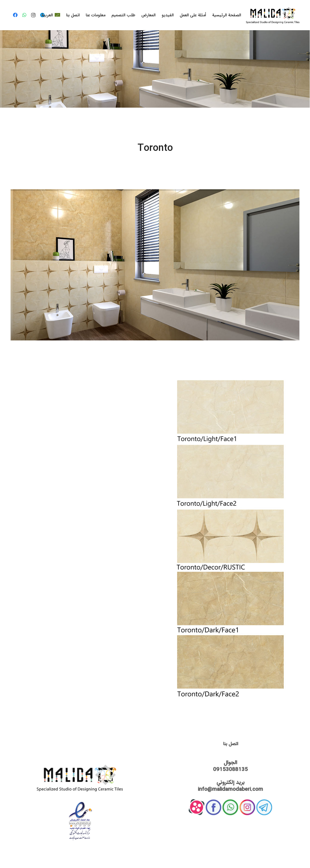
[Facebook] (15, 15)
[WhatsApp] (24, 15)
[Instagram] (33, 15)
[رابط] (273, 15)
